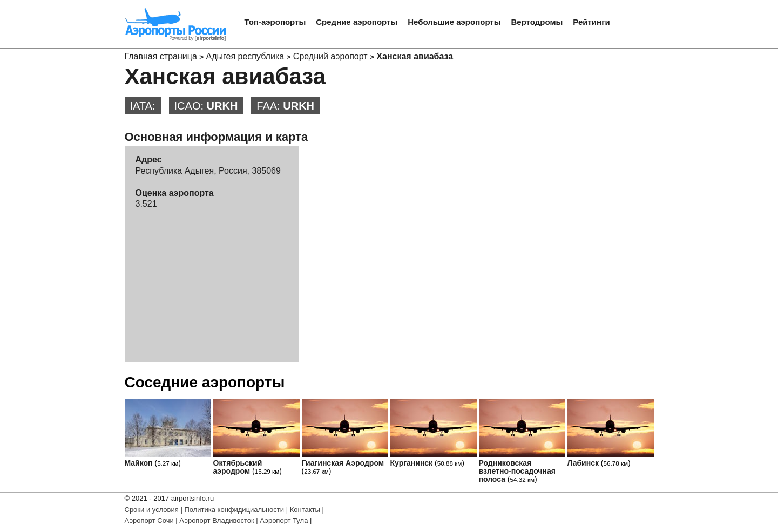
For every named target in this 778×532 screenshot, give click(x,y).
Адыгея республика (245, 56)
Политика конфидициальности (234, 510)
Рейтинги (591, 22)
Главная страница (161, 56)
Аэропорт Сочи (149, 520)
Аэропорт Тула (284, 520)
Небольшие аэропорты (454, 22)
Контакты (305, 510)
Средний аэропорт (330, 56)
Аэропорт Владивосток (217, 520)
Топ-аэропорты (275, 22)
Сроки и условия (152, 510)
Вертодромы (537, 22)
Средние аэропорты (357, 22)
